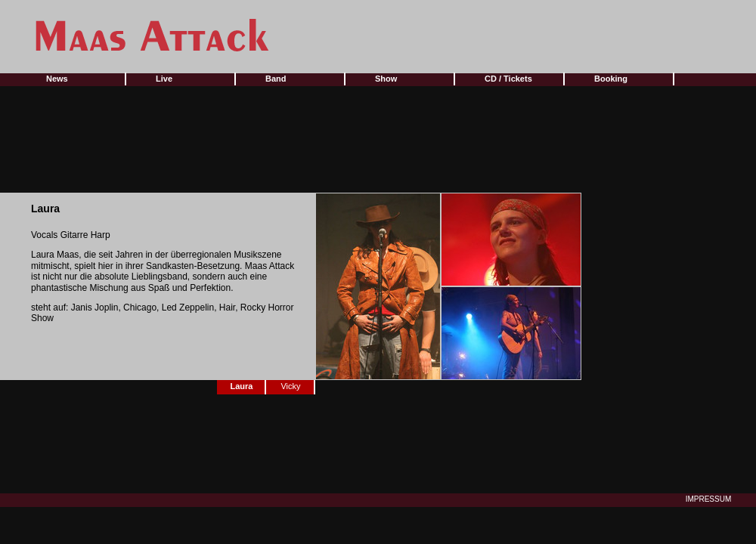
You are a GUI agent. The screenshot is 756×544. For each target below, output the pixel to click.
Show (386, 79)
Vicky (290, 386)
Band (276, 79)
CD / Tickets (508, 79)
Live (164, 79)
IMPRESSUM (709, 499)
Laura (242, 386)
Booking (611, 79)
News (57, 79)
